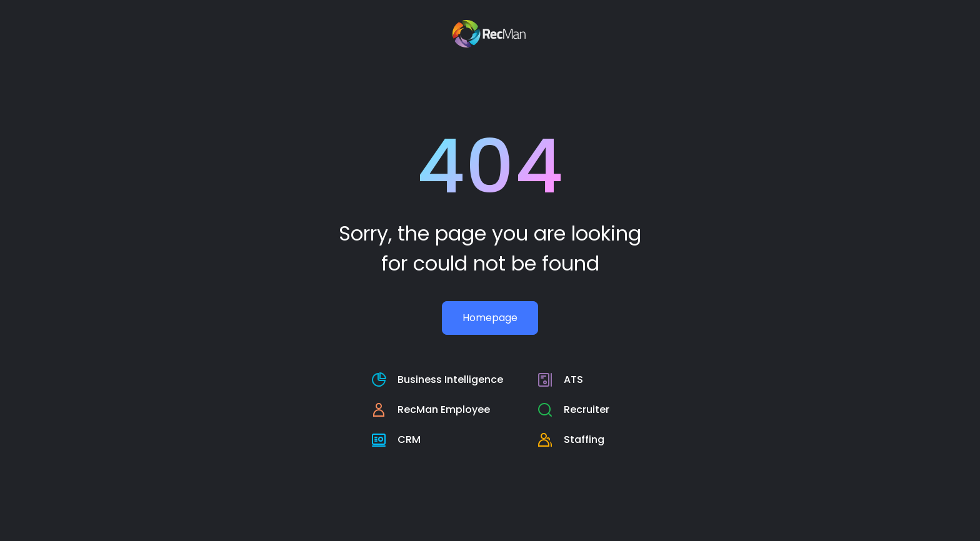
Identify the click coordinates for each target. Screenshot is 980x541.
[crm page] (437, 440)
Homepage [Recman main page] (490, 318)
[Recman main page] (490, 34)
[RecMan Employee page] (437, 410)
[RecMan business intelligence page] (437, 380)
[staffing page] (573, 440)
